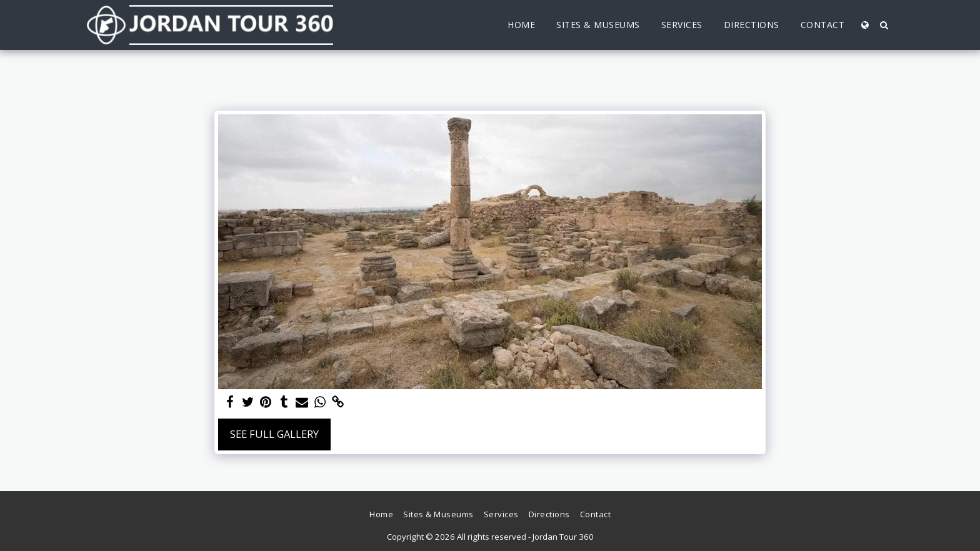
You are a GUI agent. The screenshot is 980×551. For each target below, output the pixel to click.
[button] (884, 25)
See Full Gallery (274, 434)
